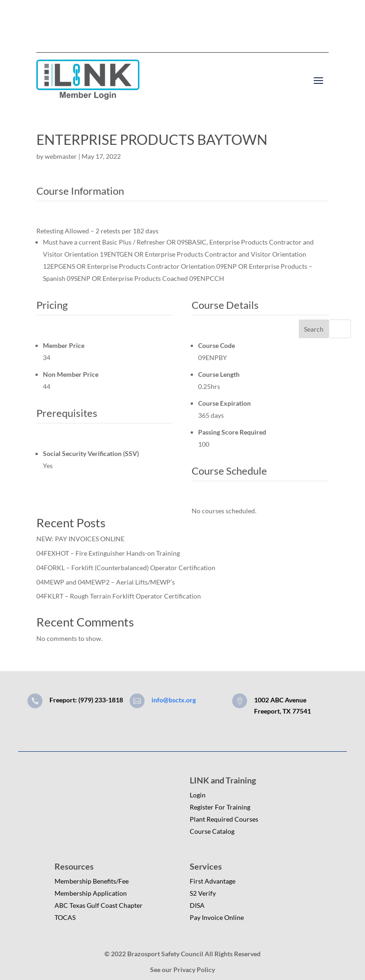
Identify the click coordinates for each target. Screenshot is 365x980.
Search (314, 329)
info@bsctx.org (174, 700)
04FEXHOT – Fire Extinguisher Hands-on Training (108, 553)
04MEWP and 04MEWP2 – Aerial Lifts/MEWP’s (106, 582)
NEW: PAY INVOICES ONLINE (80, 539)
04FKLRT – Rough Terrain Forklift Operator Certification (119, 596)
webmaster (61, 156)
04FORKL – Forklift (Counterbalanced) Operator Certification (126, 568)
